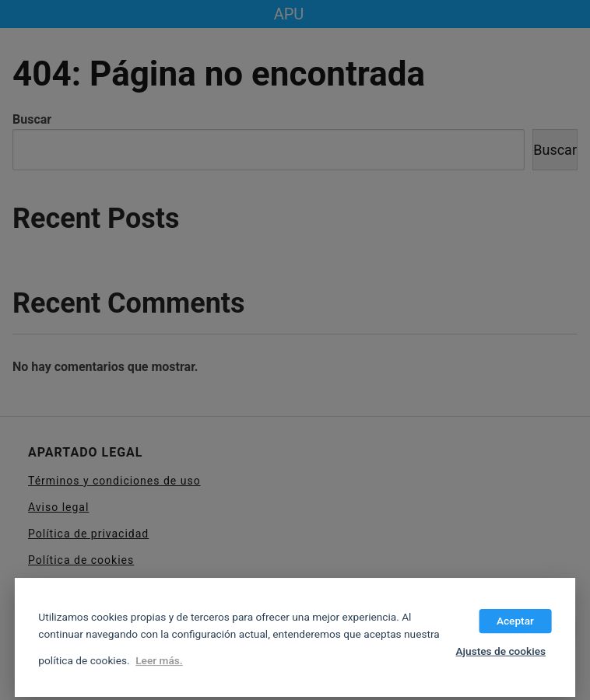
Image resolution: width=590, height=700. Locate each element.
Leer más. (159, 661)
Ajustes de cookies (501, 651)
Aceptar (515, 621)
